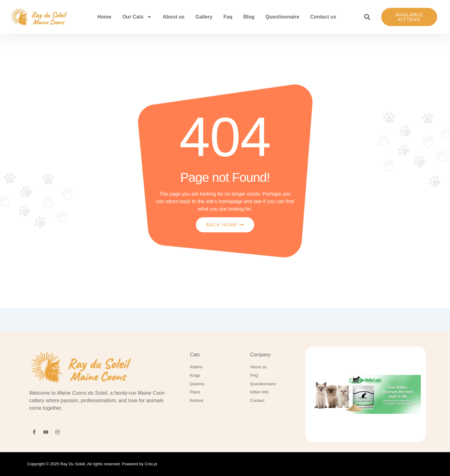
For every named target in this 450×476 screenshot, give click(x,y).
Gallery (204, 17)
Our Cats (137, 18)
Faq (228, 17)
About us (174, 17)
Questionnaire (282, 17)
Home (104, 17)
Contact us (323, 17)
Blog (249, 17)
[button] (367, 18)
